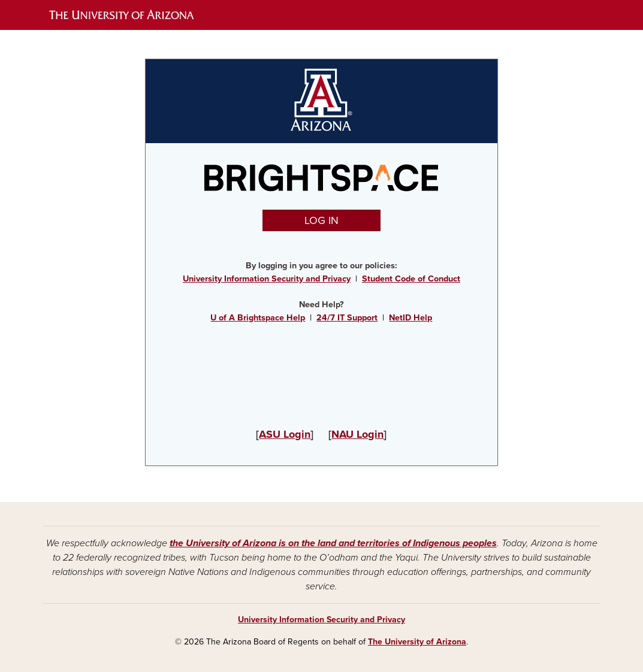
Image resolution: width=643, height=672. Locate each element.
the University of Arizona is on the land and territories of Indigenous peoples (333, 543)
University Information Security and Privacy (267, 279)
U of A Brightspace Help (258, 318)
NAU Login (357, 434)
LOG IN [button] (322, 220)
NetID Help (410, 318)
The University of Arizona (417, 642)
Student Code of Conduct (411, 279)
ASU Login (285, 434)
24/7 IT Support (347, 318)
